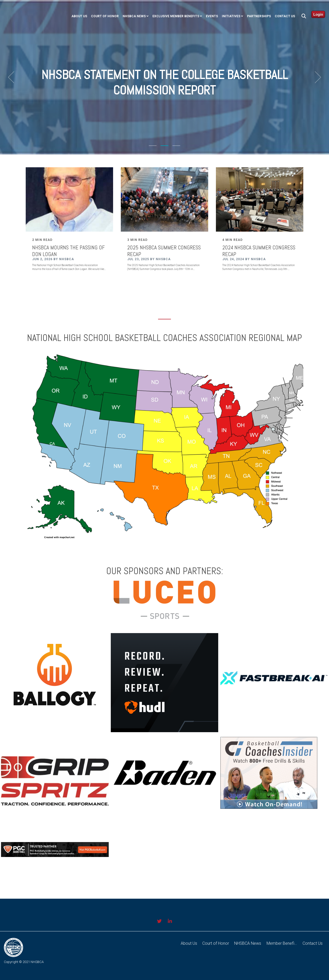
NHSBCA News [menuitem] (248, 943)
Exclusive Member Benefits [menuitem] (176, 16)
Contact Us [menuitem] (285, 16)
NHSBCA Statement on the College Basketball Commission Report (165, 82)
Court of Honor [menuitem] (216, 943)
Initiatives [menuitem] (231, 16)
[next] (316, 77)
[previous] (13, 77)
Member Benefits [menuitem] (282, 943)
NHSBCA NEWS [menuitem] (134, 16)
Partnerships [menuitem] (259, 16)
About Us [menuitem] (189, 943)
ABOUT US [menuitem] (79, 16)
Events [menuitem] (212, 16)
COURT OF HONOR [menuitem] (105, 16)
